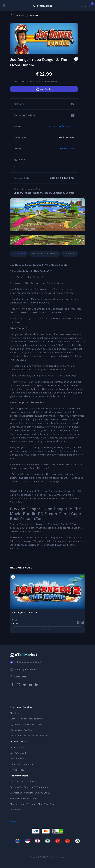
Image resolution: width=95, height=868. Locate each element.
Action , (54, 126)
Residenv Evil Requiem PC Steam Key (29, 787)
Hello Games (67, 148)
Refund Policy (17, 770)
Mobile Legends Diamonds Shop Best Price (32, 804)
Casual (70, 126)
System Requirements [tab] (45, 254)
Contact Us (20, 677)
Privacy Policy (17, 747)
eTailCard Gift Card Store (23, 781)
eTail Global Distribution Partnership (28, 736)
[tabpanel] (47, 407)
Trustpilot (14, 821)
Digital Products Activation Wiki (26, 724)
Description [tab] (19, 254)
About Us (15, 713)
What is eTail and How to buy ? (26, 719)
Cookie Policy (17, 759)
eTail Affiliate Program (21, 730)
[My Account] (84, 5)
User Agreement (18, 753)
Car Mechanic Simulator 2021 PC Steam (30, 793)
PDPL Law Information (22, 764)
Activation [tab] (70, 254)
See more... (18, 810)
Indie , (62, 126)
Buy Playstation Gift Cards (23, 798)
